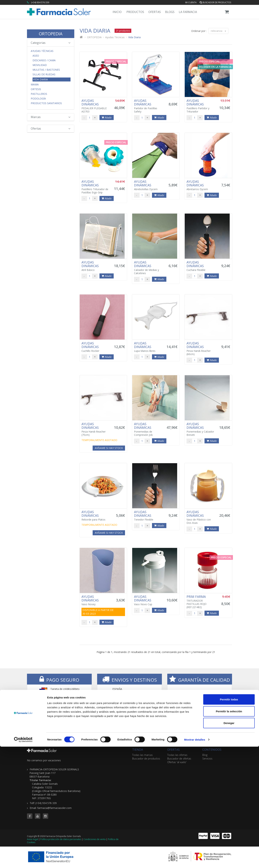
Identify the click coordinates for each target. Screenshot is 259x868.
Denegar (229, 844)
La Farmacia (188, 12)
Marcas (51, 117)
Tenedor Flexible (148, 516)
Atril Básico (96, 266)
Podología (38, 99)
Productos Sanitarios (46, 103)
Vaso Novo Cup (148, 600)
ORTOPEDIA (51, 34)
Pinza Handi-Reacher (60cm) (201, 349)
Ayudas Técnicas (42, 51)
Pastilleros (39, 94)
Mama (35, 85)
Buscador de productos (215, 2)
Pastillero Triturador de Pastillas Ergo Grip (96, 187)
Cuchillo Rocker (96, 347)
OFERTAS (173, 750)
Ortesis (36, 89)
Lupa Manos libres (148, 347)
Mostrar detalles (195, 861)
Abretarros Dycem (201, 185)
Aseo (36, 56)
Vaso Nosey (96, 600)
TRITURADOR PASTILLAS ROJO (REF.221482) (201, 602)
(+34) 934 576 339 (40, 2)
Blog (205, 755)
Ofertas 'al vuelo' (177, 762)
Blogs (170, 12)
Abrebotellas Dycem (148, 185)
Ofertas (155, 12)
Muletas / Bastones (46, 70)
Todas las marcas (142, 755)
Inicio (117, 12)
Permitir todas (229, 821)
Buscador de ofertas (179, 759)
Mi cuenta (191, 2)
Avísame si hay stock (109, 448)
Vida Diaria (40, 79)
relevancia (218, 31)
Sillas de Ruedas (44, 74)
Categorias (51, 43)
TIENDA (138, 750)
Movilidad (40, 65)
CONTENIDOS (212, 750)
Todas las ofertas (177, 755)
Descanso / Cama (44, 60)
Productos (135, 12)
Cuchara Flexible (201, 266)
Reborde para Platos (96, 516)
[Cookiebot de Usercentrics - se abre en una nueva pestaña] (23, 861)
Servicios (207, 759)
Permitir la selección (229, 833)
